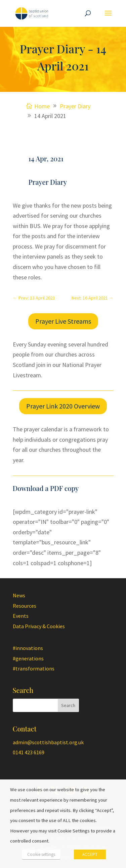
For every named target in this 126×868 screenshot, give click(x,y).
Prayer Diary (48, 182)
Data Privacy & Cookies (39, 626)
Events (21, 616)
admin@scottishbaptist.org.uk (48, 742)
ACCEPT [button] (90, 854)
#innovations (28, 648)
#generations (28, 658)
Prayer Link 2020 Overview (63, 406)
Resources (25, 606)
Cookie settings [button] (41, 854)
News (19, 595)
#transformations (34, 668)
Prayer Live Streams (63, 321)
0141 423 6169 (29, 752)
